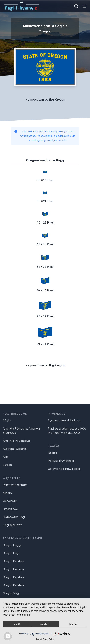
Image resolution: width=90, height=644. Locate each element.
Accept (45, 624)
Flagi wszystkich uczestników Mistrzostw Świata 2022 (67, 431)
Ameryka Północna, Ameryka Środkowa (21, 431)
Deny (17, 624)
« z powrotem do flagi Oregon (45, 99)
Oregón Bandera (13, 561)
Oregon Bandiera (14, 577)
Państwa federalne (15, 485)
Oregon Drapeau (13, 569)
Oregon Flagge (12, 545)
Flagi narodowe (15, 414)
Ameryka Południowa (16, 441)
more (73, 624)
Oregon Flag (11, 553)
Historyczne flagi (14, 517)
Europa (7, 465)
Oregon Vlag (11, 593)
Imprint (39, 639)
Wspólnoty (10, 501)
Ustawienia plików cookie (64, 469)
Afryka (7, 420)
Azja (6, 457)
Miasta (7, 493)
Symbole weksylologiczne (64, 420)
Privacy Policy (48, 639)
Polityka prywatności (62, 461)
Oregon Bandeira (14, 585)
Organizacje (10, 509)
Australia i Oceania (15, 449)
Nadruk (52, 453)
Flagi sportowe (12, 525)
